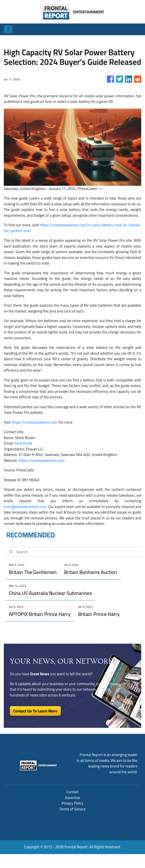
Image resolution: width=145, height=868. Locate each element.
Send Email (23, 443)
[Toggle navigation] (8, 29)
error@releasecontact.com (25, 507)
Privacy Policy (72, 803)
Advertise (73, 798)
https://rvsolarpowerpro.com (35, 422)
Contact (72, 792)
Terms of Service (72, 809)
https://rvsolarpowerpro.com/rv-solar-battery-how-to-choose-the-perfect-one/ (72, 228)
